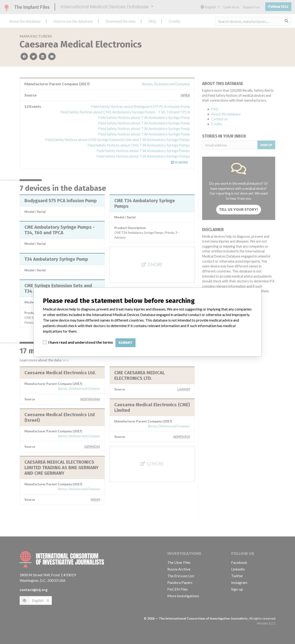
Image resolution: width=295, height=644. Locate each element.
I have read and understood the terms (81, 342)
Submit (125, 343)
